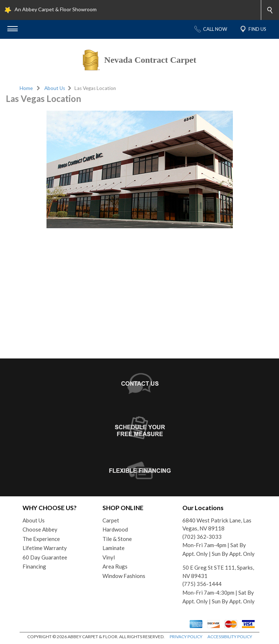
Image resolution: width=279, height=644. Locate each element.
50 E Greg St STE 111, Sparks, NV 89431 (218, 572)
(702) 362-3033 (202, 537)
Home (26, 88)
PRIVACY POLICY (186, 637)
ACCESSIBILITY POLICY (230, 637)
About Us (55, 88)
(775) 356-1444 (202, 584)
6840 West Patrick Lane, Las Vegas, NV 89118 (217, 524)
